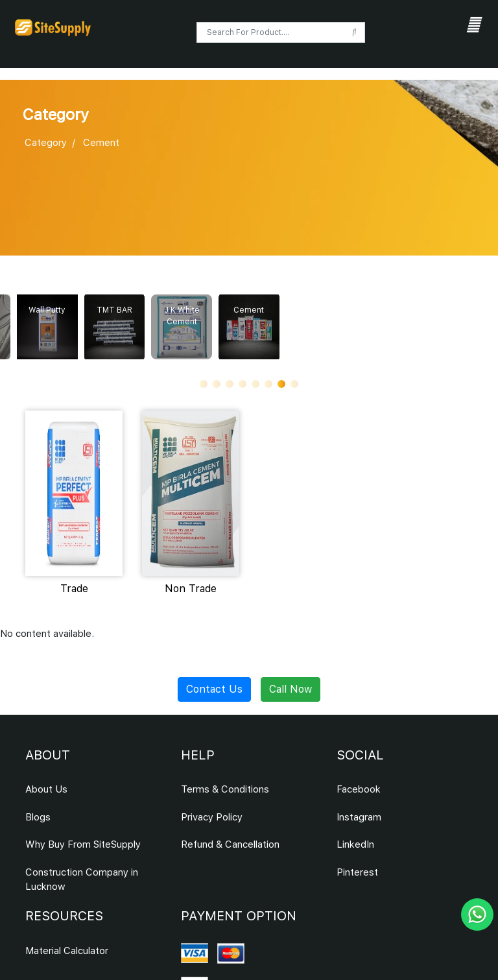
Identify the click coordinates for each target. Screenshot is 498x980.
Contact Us (214, 689)
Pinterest (357, 872)
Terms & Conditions (225, 789)
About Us (46, 789)
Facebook (359, 789)
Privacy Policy (212, 817)
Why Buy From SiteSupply (83, 844)
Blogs (38, 817)
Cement (101, 143)
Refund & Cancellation (230, 844)
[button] (204, 384)
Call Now (290, 689)
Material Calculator (67, 951)
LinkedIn (355, 844)
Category (46, 143)
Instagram (359, 817)
